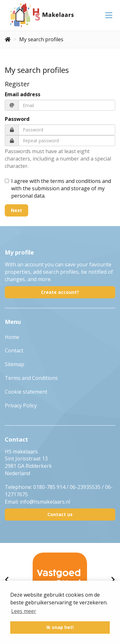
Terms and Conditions (31, 378)
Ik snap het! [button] (60, 627)
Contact (14, 350)
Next (16, 210)
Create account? (60, 292)
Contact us (60, 514)
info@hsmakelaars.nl (45, 502)
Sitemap (15, 364)
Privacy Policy (21, 405)
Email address (23, 94)
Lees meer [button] (24, 611)
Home (12, 337)
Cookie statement (26, 392)
